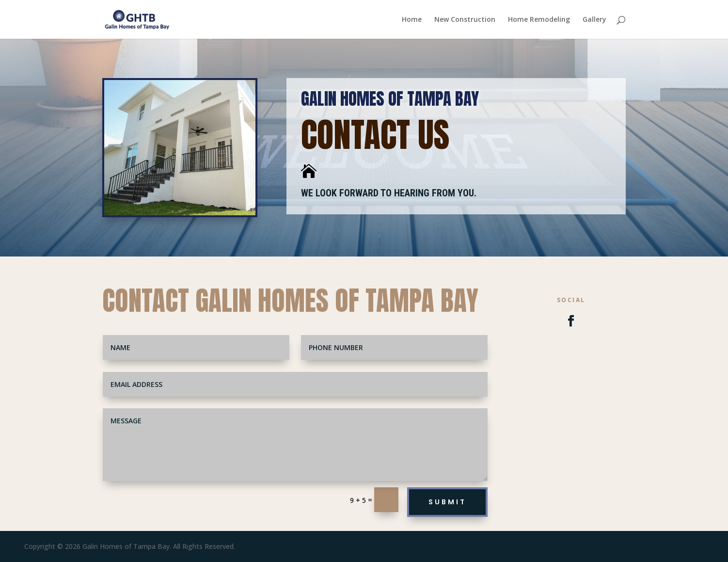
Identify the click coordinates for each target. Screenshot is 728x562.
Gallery (594, 20)
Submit (447, 502)
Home (412, 20)
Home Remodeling (539, 20)
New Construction (465, 20)
